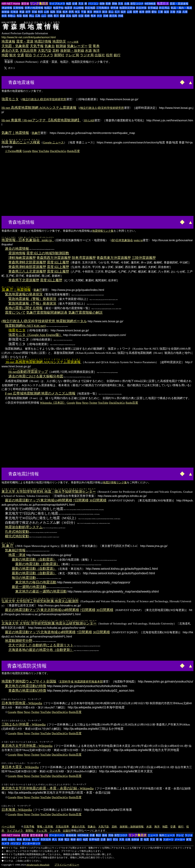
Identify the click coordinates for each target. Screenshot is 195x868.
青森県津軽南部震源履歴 (27, 267)
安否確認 (153, 8)
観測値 (61, 46)
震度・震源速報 (179, 4)
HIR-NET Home (11, 4)
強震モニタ (10, 99)
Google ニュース (53, 142)
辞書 (92, 835)
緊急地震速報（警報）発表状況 (32, 299)
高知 (69, 16)
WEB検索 (150, 4)
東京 (90, 12)
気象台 (50, 46)
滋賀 (166, 12)
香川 (56, 16)
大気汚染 (45, 51)
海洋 (96, 51)
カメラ (6, 843)
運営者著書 (37, 835)
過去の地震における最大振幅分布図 (36, 376)
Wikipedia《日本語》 (53, 403)
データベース (57, 835)
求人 (54, 839)
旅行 (109, 839)
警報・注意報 (45, 827)
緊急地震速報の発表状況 (24, 294)
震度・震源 (25, 41)
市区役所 (46, 839)
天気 (121, 4)
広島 (38, 16)
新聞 (4, 839)
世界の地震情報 (34, 8)
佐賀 (81, 16)
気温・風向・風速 (181, 8)
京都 (173, 12)
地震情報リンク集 (103, 231)
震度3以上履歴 (58, 262)
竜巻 (96, 46)
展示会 (27, 839)
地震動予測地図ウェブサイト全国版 (29, 681)
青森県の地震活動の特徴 (27, 691)
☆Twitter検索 (13, 151)
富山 (111, 12)
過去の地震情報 (17, 249)
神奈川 (97, 12)
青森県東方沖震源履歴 (114, 258)
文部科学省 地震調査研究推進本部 (81, 681)
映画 (19, 839)
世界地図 (94, 839)
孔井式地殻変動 (17, 532)
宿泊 (28, 55)
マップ (28, 372)
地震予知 (58, 8)
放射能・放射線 (72, 51)
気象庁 (36, 133)
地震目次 (163, 4)
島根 (25, 16)
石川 (117, 12)
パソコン (93, 4)
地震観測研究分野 (19, 641)
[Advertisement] (50, 82)
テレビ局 (72, 55)
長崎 (87, 16)
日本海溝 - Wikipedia (17, 810)
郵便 (73, 839)
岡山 (32, 16)
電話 (67, 839)
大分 (99, 16)
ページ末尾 (73, 42)
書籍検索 (71, 835)
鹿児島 (113, 16)
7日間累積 (81, 500)
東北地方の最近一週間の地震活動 (41, 591)
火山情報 (78, 8)
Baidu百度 (73, 151)
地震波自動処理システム (24, 527)
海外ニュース (167, 835)
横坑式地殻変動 (17, 536)
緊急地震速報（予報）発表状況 (32, 303)
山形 (46, 12)
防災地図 (90, 8)
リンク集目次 (39, 4)
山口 (44, 16)
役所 (109, 55)
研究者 (114, 8)
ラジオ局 (87, 55)
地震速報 (8, 41)
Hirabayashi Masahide (38, 865)
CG (46, 835)
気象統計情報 (15, 550)
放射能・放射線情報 (132, 827)
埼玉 (77, 12)
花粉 (56, 51)
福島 (53, 12)
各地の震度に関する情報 (24, 308)
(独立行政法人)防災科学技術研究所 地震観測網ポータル (44, 321)
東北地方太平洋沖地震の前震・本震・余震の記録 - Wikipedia (48, 788)
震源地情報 (17, 253)
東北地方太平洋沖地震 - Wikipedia (27, 746)
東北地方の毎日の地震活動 (36, 582)
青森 (22, 12)
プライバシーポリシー (67, 865)
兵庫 (185, 12)
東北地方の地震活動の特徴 (26, 686)
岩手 (28, 12)
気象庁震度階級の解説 (86, 313)
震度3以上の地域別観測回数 (48, 253)
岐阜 (142, 12)
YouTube (44, 151)
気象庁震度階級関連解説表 (47, 313)
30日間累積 (98, 500)
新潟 (105, 12)
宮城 (34, 12)
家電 (189, 839)
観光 (13, 55)
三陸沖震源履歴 (144, 258)
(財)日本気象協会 (122, 240)
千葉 (84, 12)
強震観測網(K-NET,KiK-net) (25, 326)
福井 (123, 12)
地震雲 (68, 8)
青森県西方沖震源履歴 (54, 258)
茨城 (59, 12)
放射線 (6, 12)
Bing (35, 151)
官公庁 (36, 839)
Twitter (93, 403)
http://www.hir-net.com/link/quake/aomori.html (29, 37)
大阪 (179, 12)
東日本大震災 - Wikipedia (20, 767)
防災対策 (141, 8)
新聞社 (59, 55)
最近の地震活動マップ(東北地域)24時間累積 (39, 500)
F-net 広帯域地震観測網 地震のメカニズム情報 (40, 393)
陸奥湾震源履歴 (84, 258)
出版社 (100, 55)
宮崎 (106, 16)
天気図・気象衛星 (15, 46)
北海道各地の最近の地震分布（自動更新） (41, 650)
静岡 (148, 12)
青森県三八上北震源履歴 (27, 271)
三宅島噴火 (103, 8)
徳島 (50, 16)
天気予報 (37, 46)
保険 (102, 4)
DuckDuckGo (58, 151)
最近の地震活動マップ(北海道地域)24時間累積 (40, 632)
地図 (69, 4)
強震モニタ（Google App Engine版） (35, 335)
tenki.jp (138, 240)
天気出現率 (28, 51)
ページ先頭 (8, 827)
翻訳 (98, 835)
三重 (160, 12)
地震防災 (59, 41)
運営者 (25, 4)
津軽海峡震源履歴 (22, 258)
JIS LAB (89, 120)
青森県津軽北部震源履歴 (27, 262)
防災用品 (164, 8)
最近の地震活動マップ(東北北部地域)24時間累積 (42, 610)
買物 (114, 4)
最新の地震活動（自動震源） (34, 559)
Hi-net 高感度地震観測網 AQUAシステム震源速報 (39, 108)
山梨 (129, 12)
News (85, 403)
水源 (88, 51)
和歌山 (12, 16)
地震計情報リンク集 (115, 482)
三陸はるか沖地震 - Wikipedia (24, 724)
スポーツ (168, 839)
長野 (136, 12)
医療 (108, 4)
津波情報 (7, 8)
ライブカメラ (57, 4)
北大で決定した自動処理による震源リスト (41, 645)
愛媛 (62, 16)
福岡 (75, 16)
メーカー (180, 839)
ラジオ (189, 835)
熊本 (93, 16)
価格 (105, 835)
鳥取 (19, 16)
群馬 (71, 12)
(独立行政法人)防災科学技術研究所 (44, 99)
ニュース (153, 835)
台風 (127, 4)
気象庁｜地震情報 (15, 133)
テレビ (180, 835)
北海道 (14, 12)
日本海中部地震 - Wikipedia (22, 703)
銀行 (117, 55)
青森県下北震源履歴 (24, 280)
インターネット (31, 843)
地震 (146, 839)
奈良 (4, 16)
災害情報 (18, 8)
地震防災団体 (127, 8)
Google (27, 151)
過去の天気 (10, 51)
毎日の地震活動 (24, 578)
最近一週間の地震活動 (29, 587)
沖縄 (121, 16)
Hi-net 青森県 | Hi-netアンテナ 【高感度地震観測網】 (41, 120)
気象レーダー (77, 46)
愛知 (154, 12)
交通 (75, 4)
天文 (81, 4)
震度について (15, 313)
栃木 (65, 12)
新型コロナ (137, 4)
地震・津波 (17, 555)
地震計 (48, 8)
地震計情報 (43, 41)
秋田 (40, 12)
